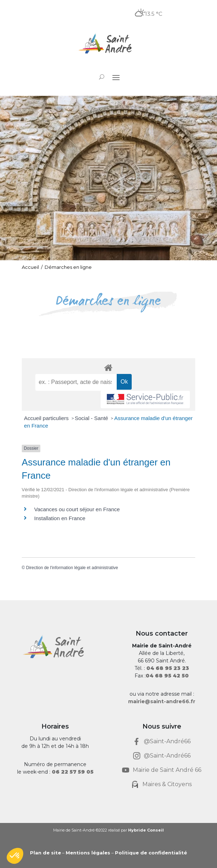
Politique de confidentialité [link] (151, 853)
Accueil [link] (30, 267)
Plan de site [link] (46, 853)
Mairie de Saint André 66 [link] (167, 770)
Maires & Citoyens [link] (167, 784)
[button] (116, 77)
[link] (108, 44)
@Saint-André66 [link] (167, 741)
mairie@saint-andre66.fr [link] (162, 701)
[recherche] (76, 382)
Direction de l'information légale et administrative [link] (72, 568)
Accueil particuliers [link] (47, 418)
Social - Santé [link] (92, 418)
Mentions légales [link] (88, 853)
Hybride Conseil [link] (146, 830)
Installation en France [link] (60, 518)
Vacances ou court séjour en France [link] (77, 509)
